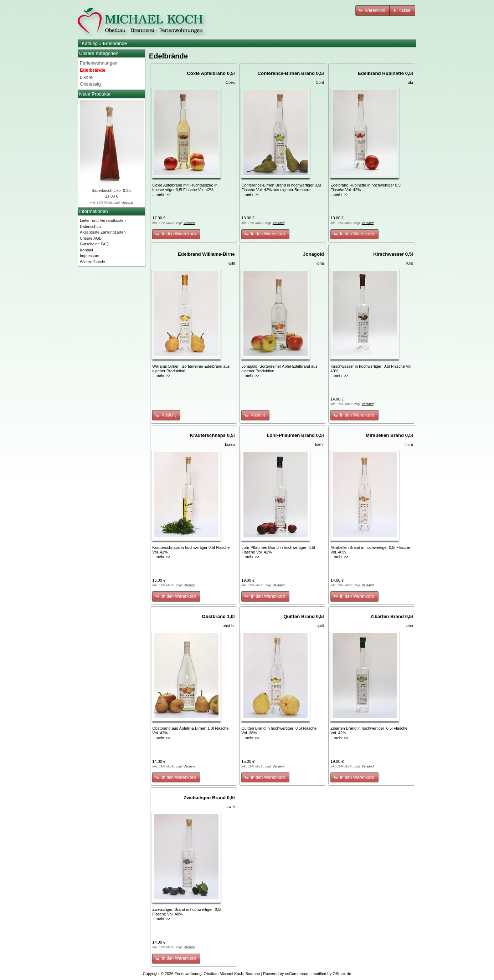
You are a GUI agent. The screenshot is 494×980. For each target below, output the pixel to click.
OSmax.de (342, 974)
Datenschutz (91, 226)
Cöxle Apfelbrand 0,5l (211, 73)
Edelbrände (115, 43)
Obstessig (90, 84)
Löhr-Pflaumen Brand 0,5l (295, 435)
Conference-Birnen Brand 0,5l (291, 73)
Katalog (90, 43)
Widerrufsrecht (93, 262)
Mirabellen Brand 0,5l (389, 435)
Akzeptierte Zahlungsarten (103, 232)
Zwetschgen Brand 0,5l (209, 798)
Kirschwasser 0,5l (393, 254)
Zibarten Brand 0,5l (392, 616)
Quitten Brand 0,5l (304, 616)
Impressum (89, 256)
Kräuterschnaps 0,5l (212, 435)
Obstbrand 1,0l (218, 616)
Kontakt (86, 250)
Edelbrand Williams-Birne (206, 254)
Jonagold (313, 254)
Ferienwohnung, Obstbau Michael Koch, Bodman (217, 974)
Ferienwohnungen (99, 63)
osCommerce (297, 974)
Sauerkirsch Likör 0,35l (112, 190)
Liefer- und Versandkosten (103, 220)
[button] (373, 11)
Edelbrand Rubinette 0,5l (385, 73)
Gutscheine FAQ (94, 244)
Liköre (86, 77)
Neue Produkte (95, 94)
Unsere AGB (91, 238)
